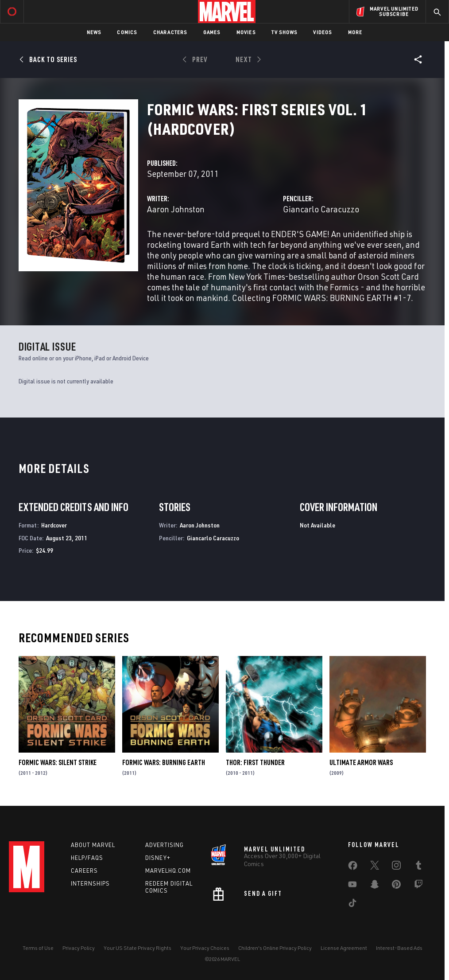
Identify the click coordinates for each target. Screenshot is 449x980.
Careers (84, 871)
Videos (322, 32)
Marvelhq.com (168, 871)
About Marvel (93, 845)
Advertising (165, 845)
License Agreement (344, 948)
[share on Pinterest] (396, 886)
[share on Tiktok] (352, 905)
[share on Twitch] (418, 886)
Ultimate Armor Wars (361, 762)
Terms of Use (38, 948)
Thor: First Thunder (255, 762)
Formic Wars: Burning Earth (164, 762)
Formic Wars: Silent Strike (58, 762)
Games (212, 32)
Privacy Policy (79, 948)
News (94, 32)
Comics (127, 32)
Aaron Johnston (176, 209)
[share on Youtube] (352, 886)
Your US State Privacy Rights (137, 948)
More (355, 32)
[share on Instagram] (396, 867)
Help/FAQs (87, 858)
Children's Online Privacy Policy (275, 948)
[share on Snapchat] (375, 886)
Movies (246, 32)
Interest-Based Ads (399, 948)
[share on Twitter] (375, 867)
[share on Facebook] (353, 867)
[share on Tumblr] (418, 867)
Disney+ (158, 858)
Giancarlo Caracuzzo (321, 209)
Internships (90, 883)
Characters (170, 32)
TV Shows (284, 32)
